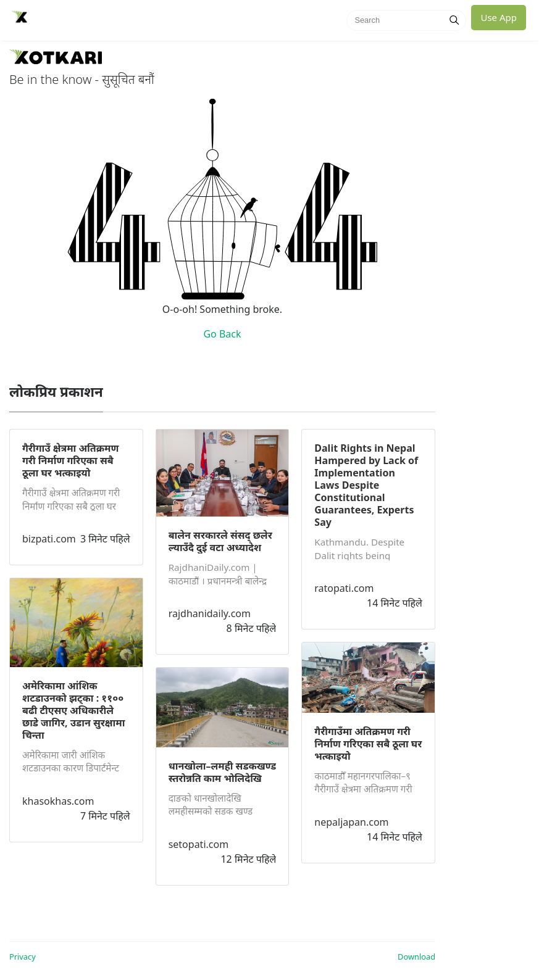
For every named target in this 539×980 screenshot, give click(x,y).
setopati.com (198, 844)
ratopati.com (344, 588)
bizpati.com (49, 539)
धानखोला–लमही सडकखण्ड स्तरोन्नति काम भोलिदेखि (223, 772)
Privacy (23, 957)
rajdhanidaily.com (210, 613)
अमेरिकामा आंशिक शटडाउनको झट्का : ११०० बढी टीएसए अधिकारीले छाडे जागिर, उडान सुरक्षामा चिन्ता (73, 710)
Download (416, 957)
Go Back (222, 334)
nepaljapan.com (351, 822)
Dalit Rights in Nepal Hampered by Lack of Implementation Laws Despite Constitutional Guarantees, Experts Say (366, 485)
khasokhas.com (58, 801)
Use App (499, 17)
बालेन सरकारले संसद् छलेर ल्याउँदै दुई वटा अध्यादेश (220, 541)
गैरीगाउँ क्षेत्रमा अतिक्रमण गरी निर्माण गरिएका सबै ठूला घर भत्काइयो (70, 460)
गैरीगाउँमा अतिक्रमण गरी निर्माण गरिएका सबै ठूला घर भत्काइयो (368, 744)
